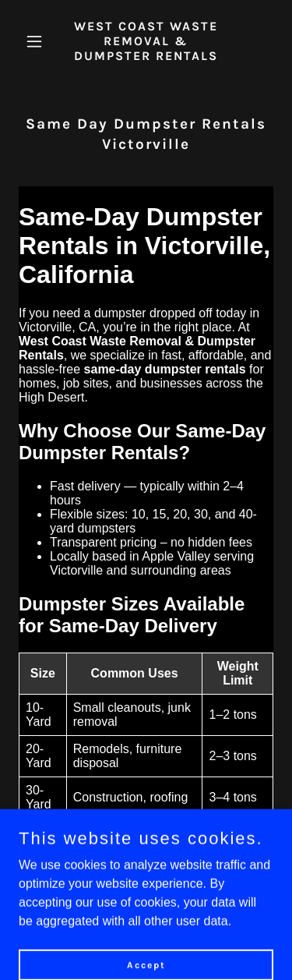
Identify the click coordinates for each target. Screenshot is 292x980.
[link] (146, 56)
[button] (38, 41)
